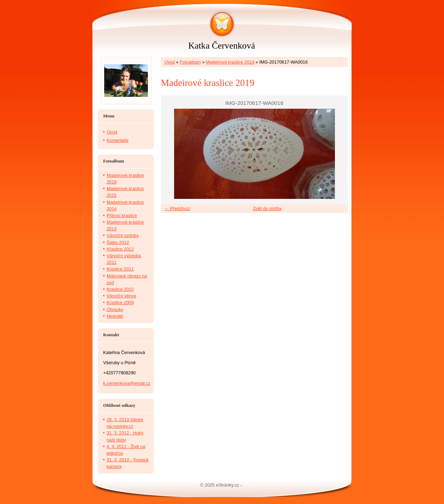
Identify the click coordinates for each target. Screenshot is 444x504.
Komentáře (118, 140)
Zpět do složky (267, 208)
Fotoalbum (190, 62)
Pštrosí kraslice (122, 215)
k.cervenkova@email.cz (127, 383)
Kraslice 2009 (120, 303)
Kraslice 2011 (120, 269)
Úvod (170, 62)
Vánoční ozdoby (123, 235)
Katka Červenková (221, 46)
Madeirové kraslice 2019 (230, 62)
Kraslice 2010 (120, 289)
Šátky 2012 (118, 242)
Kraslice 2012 (120, 249)
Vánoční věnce (121, 296)
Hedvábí (115, 316)
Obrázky (115, 309)
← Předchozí (177, 208)
